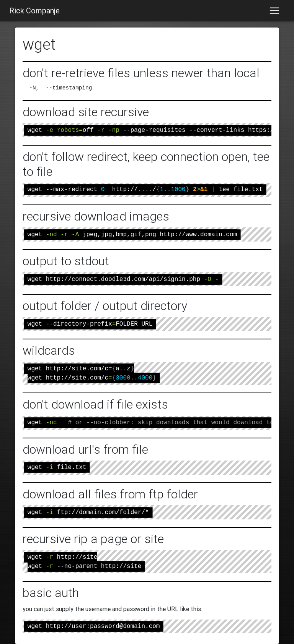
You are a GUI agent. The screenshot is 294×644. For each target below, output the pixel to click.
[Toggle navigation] (274, 11)
